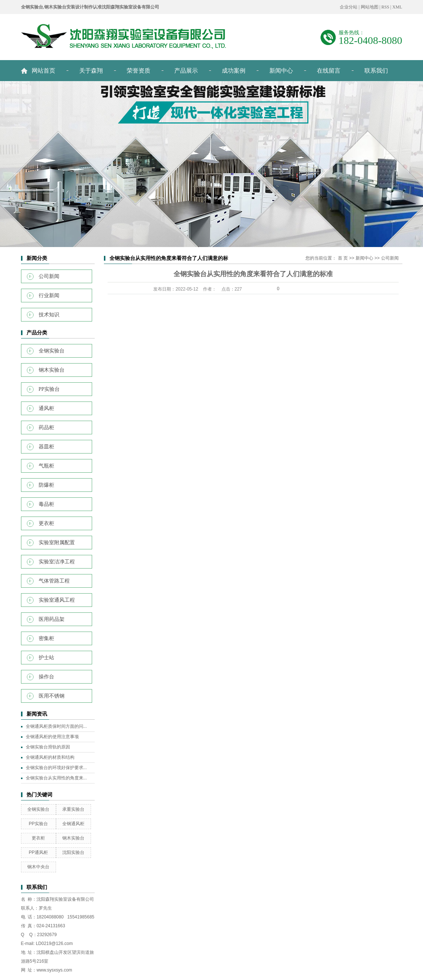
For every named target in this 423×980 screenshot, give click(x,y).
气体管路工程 (54, 581)
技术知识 (49, 315)
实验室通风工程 (57, 600)
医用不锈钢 (52, 696)
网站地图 (370, 7)
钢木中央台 (38, 867)
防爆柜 (46, 485)
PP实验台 (49, 389)
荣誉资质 (139, 71)
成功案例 (234, 71)
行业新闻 (49, 296)
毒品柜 (46, 504)
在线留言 (329, 71)
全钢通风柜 (73, 824)
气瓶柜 (46, 466)
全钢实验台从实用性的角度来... (56, 778)
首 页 (343, 258)
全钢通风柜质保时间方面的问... (56, 726)
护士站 (46, 658)
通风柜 (46, 408)
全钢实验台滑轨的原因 (48, 747)
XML (397, 7)
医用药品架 (52, 619)
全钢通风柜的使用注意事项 (52, 737)
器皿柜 (46, 447)
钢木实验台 (52, 370)
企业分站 (349, 7)
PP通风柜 (38, 852)
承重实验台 (73, 809)
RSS (385, 7)
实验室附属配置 (57, 543)
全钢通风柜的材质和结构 (50, 757)
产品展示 (186, 71)
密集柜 (46, 638)
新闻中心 (281, 71)
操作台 (46, 677)
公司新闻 (49, 276)
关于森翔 (91, 71)
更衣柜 (46, 523)
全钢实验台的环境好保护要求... (56, 768)
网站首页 (43, 71)
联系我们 (376, 71)
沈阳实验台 (73, 852)
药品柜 (46, 428)
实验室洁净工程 (57, 562)
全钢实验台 (52, 351)
